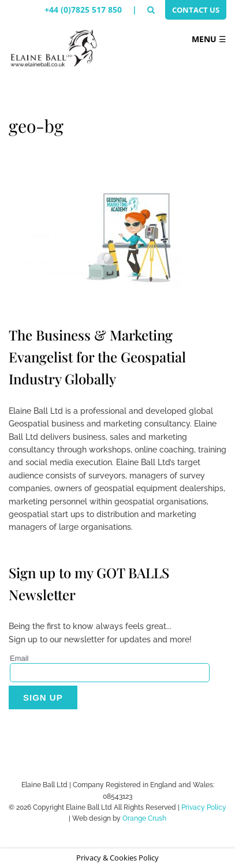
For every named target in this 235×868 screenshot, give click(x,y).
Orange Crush (144, 818)
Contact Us (196, 10)
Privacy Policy (204, 807)
